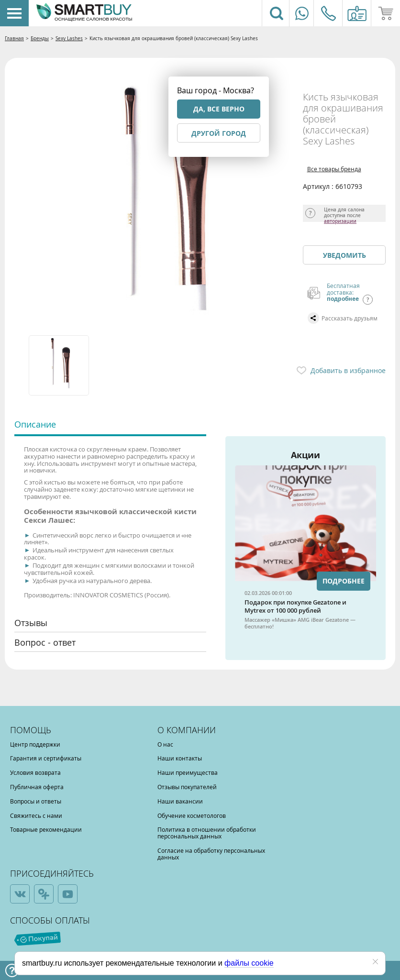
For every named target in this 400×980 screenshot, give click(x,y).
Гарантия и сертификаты (46, 758)
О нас (165, 744)
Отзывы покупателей (187, 787)
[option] (60, 365)
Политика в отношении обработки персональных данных (207, 833)
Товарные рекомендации (46, 829)
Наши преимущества (188, 772)
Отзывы (31, 623)
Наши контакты (180, 758)
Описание (35, 424)
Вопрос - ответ (45, 642)
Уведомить (344, 255)
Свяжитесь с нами (36, 815)
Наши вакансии (180, 801)
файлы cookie (249, 963)
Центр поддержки (35, 744)
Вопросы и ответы (36, 801)
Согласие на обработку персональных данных (211, 854)
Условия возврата (35, 772)
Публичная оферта (37, 787)
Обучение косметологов (192, 815)
